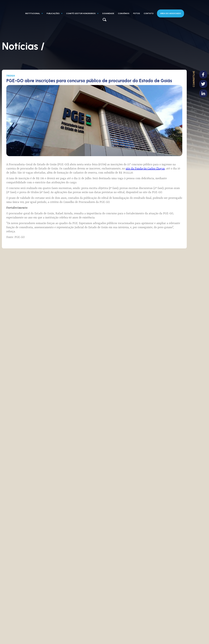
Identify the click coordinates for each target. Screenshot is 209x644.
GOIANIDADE (108, 13)
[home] (33, 8)
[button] (34, 13)
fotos (137, 13)
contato (149, 13)
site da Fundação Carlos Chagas (145, 169)
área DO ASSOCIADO (171, 13)
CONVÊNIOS (124, 13)
